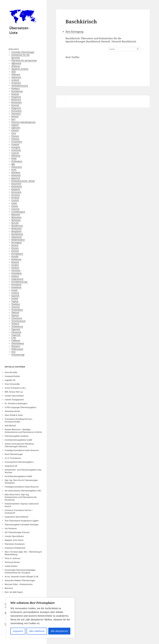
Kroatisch (16, 195)
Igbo (13, 164)
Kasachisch (16, 184)
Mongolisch (16, 231)
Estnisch (15, 130)
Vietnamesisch (18, 343)
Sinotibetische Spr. (20, 282)
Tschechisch (17, 318)
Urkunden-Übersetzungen (23, 52)
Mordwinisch (17, 234)
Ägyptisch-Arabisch (20, 69)
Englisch (15, 125)
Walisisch (16, 346)
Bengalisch (16, 97)
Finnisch (15, 136)
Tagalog (15, 301)
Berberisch (16, 100)
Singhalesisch (17, 279)
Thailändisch (17, 310)
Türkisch (15, 324)
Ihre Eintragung (74, 31)
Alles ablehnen (37, 631)
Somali (14, 290)
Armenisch (16, 83)
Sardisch (15, 268)
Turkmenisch (17, 327)
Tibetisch (15, 313)
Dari (13, 119)
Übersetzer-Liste (19, 30)
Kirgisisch (16, 189)
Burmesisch (17, 111)
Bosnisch (15, 105)
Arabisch (15, 80)
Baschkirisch (17, 91)
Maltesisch (16, 220)
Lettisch (15, 206)
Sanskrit (15, 265)
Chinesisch (16, 114)
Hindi (14, 159)
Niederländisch (18, 240)
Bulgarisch (16, 108)
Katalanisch (17, 187)
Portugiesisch (17, 254)
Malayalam (16, 217)
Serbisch (15, 276)
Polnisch (15, 251)
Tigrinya (15, 315)
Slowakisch (16, 285)
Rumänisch (16, 259)
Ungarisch (16, 335)
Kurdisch (15, 198)
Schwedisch (17, 273)
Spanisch (15, 296)
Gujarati (15, 153)
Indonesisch (17, 167)
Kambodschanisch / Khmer (23, 181)
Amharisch (16, 77)
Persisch (15, 248)
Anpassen (18, 631)
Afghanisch (16, 63)
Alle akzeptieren (59, 631)
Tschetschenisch (18, 321)
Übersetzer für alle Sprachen (24, 60)
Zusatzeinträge (18, 355)
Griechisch (16, 150)
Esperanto (16, 128)
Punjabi (15, 257)
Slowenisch (16, 287)
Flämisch (15, 139)
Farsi (14, 133)
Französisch (17, 142)
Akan (14, 72)
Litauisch (15, 209)
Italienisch (16, 175)
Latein (14, 203)
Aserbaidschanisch (20, 86)
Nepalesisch (17, 237)
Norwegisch (17, 243)
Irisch (14, 170)
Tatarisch (16, 307)
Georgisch (16, 147)
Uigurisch (16, 329)
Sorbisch (15, 293)
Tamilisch (16, 304)
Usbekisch (16, 341)
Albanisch (16, 74)
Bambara (15, 88)
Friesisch (15, 145)
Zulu (13, 352)
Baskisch (15, 94)
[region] (40, 618)
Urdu (14, 338)
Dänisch (15, 116)
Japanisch (16, 178)
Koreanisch (16, 192)
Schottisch (16, 271)
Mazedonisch (17, 226)
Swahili (15, 299)
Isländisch (16, 173)
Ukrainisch (16, 332)
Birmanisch (17, 102)
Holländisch (17, 161)
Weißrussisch (17, 349)
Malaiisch (16, 215)
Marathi (15, 223)
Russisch (15, 262)
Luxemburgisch (18, 212)
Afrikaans (16, 66)
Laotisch (15, 201)
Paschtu (15, 245)
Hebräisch (16, 156)
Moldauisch (17, 229)
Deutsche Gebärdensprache (23, 122)
